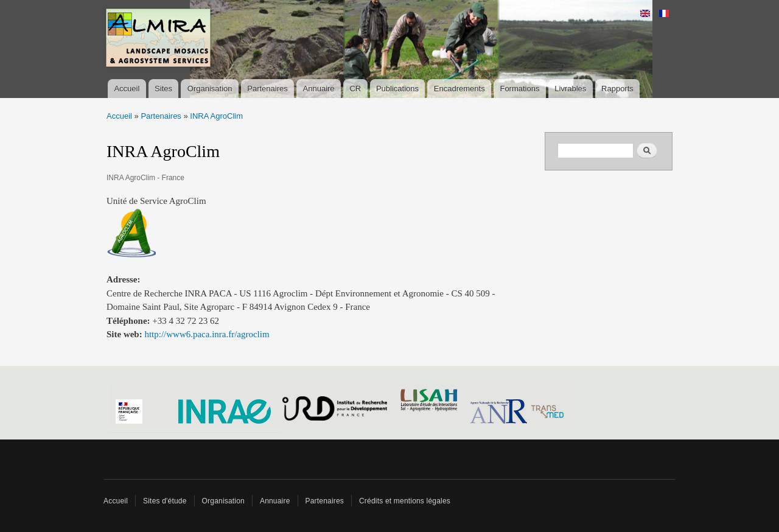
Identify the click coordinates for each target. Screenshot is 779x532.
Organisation (210, 89)
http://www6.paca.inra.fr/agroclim (207, 334)
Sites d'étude (165, 501)
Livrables (570, 89)
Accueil (127, 89)
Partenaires (267, 89)
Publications (397, 89)
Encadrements (459, 89)
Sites (163, 89)
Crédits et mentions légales (405, 501)
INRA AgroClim (216, 116)
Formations (519, 89)
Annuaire (319, 89)
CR (355, 89)
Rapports (617, 89)
